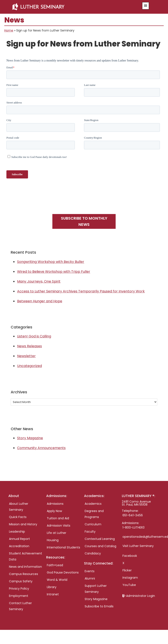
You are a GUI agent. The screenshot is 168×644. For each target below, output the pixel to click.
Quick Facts (18, 517)
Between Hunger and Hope (40, 301)
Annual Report (19, 539)
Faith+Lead (55, 565)
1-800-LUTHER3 (133, 527)
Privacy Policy (19, 589)
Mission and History (23, 524)
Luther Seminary (71, 7)
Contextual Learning (100, 539)
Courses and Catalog (100, 546)
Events (90, 571)
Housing (53, 540)
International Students (63, 547)
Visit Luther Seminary (138, 546)
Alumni (90, 578)
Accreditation (19, 546)
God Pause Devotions (63, 572)
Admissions (55, 504)
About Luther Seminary (19, 507)
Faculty (90, 532)
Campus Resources (24, 574)
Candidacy (93, 553)
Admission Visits (59, 526)
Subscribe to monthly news (84, 221)
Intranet (53, 594)
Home (9, 30)
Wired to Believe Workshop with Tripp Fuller (54, 272)
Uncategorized (29, 366)
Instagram (130, 578)
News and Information (25, 567)
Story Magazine (30, 438)
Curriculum (93, 524)
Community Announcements (41, 448)
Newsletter (26, 356)
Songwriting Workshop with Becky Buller (51, 262)
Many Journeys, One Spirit (39, 281)
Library (52, 587)
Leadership (17, 532)
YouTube (129, 585)
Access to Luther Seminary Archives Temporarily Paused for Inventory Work (81, 291)
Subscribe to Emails (99, 606)
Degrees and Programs (94, 514)
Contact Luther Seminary (20, 606)
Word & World (57, 580)
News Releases (29, 346)
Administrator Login (141, 596)
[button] (146, 6)
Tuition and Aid (58, 518)
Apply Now (54, 511)
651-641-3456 (133, 515)
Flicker (127, 570)
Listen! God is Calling (34, 336)
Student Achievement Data (26, 556)
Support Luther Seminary (96, 589)
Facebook (130, 556)
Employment (19, 596)
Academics (93, 504)
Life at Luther (57, 533)
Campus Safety (21, 581)
